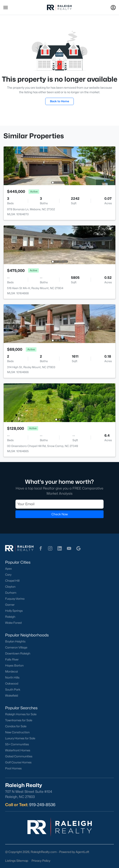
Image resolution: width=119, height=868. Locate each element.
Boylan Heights (15, 641)
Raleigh (10, 617)
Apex (8, 569)
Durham (11, 593)
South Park (13, 690)
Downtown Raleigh (18, 653)
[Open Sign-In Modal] (113, 8)
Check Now (60, 514)
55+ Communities (17, 744)
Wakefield (12, 696)
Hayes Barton (14, 665)
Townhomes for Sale (19, 720)
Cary (8, 575)
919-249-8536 (42, 805)
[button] (6, 8)
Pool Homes (13, 768)
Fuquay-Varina (15, 599)
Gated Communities (19, 756)
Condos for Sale (16, 726)
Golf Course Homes (18, 762)
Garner (10, 605)
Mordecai (11, 671)
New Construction (17, 732)
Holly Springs (14, 611)
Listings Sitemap (17, 861)
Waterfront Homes (18, 750)
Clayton (10, 587)
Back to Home (59, 101)
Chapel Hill (12, 581)
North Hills (12, 677)
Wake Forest (14, 623)
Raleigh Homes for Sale (21, 714)
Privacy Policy (41, 861)
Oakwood (12, 683)
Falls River (12, 659)
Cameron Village (16, 647)
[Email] (59, 504)
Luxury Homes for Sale (20, 738)
